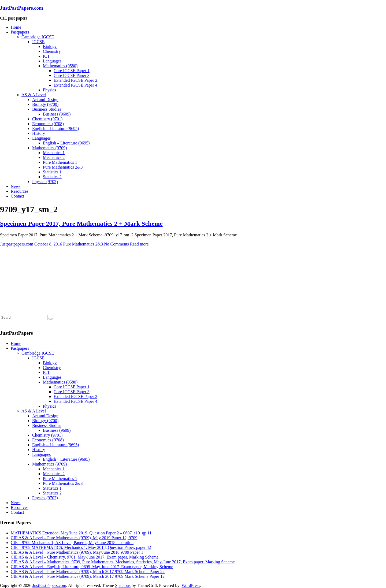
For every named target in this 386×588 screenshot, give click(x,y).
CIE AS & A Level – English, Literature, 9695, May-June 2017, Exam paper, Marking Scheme (92, 567)
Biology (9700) (45, 104)
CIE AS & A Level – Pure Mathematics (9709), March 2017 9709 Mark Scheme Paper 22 (88, 572)
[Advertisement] (40, 280)
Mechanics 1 (54, 153)
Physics (49, 90)
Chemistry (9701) (47, 119)
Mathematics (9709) (49, 148)
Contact (17, 196)
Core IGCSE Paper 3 (72, 75)
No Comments (116, 244)
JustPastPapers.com (22, 8)
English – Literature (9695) (56, 129)
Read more (139, 244)
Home (16, 27)
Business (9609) (57, 114)
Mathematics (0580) (60, 66)
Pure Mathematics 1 (60, 162)
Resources (20, 191)
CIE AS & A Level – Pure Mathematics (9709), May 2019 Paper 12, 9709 (74, 538)
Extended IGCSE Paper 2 (75, 80)
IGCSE (38, 42)
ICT (46, 56)
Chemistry (52, 51)
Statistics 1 (52, 172)
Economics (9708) (48, 124)
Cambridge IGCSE (38, 37)
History (39, 133)
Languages (52, 61)
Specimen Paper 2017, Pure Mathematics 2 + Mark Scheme (81, 224)
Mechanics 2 (54, 157)
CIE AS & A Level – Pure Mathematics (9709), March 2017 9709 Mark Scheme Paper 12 (88, 576)
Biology (50, 46)
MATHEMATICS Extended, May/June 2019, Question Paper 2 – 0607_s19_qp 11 (81, 533)
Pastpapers (20, 32)
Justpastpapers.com (17, 244)
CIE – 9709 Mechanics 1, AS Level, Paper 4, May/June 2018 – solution (72, 543)
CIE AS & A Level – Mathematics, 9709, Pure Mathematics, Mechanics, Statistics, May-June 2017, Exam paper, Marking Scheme (123, 562)
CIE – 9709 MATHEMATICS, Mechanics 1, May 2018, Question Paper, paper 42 (81, 547)
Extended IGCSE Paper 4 (75, 85)
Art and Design (45, 100)
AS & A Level (34, 95)
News (16, 186)
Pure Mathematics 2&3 (63, 167)
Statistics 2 (52, 177)
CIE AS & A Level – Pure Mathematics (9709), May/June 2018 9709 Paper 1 (77, 552)
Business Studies (47, 109)
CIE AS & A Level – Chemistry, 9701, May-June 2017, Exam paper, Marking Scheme (85, 557)
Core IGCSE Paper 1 (72, 71)
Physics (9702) (45, 182)
